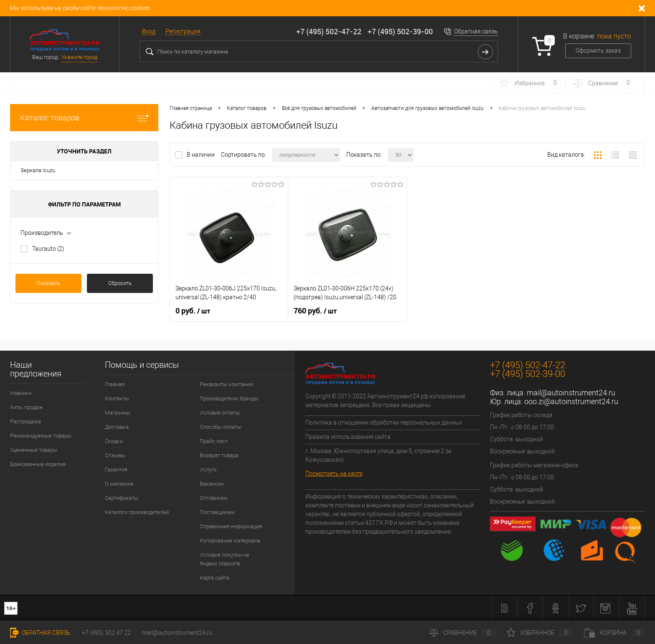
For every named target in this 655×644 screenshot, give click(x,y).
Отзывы (115, 455)
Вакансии (212, 484)
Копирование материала (230, 541)
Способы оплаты (221, 427)
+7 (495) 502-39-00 (400, 31)
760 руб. (315, 311)
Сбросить (120, 283)
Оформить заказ (598, 51)
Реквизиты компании (226, 384)
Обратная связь (476, 31)
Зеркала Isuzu (38, 170)
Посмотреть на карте (334, 473)
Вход (149, 31)
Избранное (540, 633)
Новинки (21, 393)
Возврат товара (219, 455)
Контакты (117, 398)
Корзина (614, 633)
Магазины (118, 413)
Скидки (114, 441)
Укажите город (79, 57)
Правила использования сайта (348, 437)
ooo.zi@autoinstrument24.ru (571, 401)
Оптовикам (214, 498)
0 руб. (193, 311)
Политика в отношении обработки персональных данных (384, 423)
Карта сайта (215, 578)
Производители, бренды (229, 398)
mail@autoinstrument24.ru (571, 393)
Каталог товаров (84, 118)
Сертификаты (122, 498)
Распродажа (25, 421)
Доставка (117, 427)
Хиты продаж (27, 407)
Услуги (208, 470)
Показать (48, 283)
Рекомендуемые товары (41, 436)
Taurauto (48, 249)
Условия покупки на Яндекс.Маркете (224, 559)
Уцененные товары (34, 450)
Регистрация (183, 31)
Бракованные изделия (38, 464)
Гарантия (116, 470)
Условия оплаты (220, 413)
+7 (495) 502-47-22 (329, 31)
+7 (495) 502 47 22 (106, 633)
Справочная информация (231, 526)
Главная (115, 384)
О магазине (119, 484)
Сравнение (462, 633)
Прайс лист (214, 441)
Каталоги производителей (137, 512)
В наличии (201, 155)
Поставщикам (217, 512)
